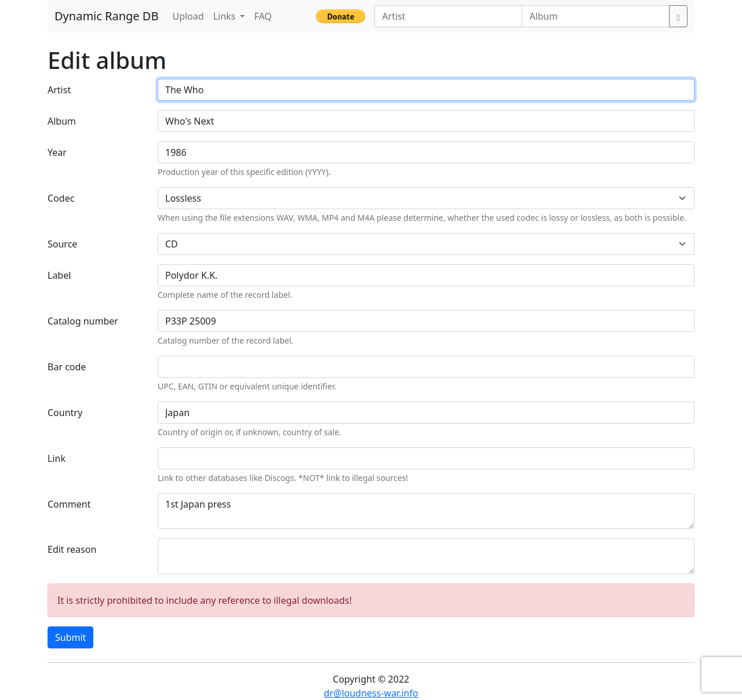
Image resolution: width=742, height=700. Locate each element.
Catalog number (83, 321)
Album (62, 121)
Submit (70, 637)
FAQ (263, 16)
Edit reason (72, 549)
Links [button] (226, 16)
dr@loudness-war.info (371, 693)
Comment (69, 504)
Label (59, 275)
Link (57, 458)
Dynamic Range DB (106, 16)
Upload (188, 16)
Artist (59, 90)
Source (62, 244)
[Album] (596, 16)
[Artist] (448, 16)
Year (57, 152)
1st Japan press (426, 511)
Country (65, 413)
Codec (61, 198)
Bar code (67, 367)
